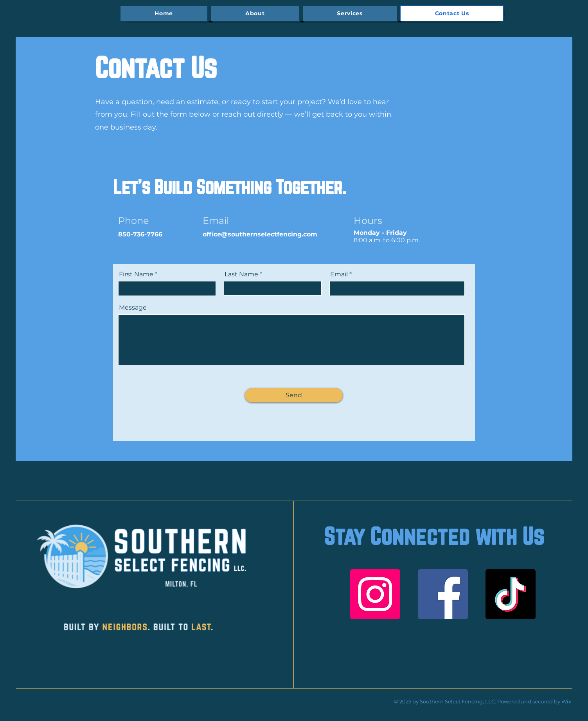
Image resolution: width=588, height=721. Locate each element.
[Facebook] (443, 594)
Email (339, 274)
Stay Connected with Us (434, 536)
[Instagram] (375, 594)
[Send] (294, 395)
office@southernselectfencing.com (260, 234)
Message (133, 308)
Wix (566, 701)
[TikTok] (511, 594)
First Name (136, 274)
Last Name (241, 274)
